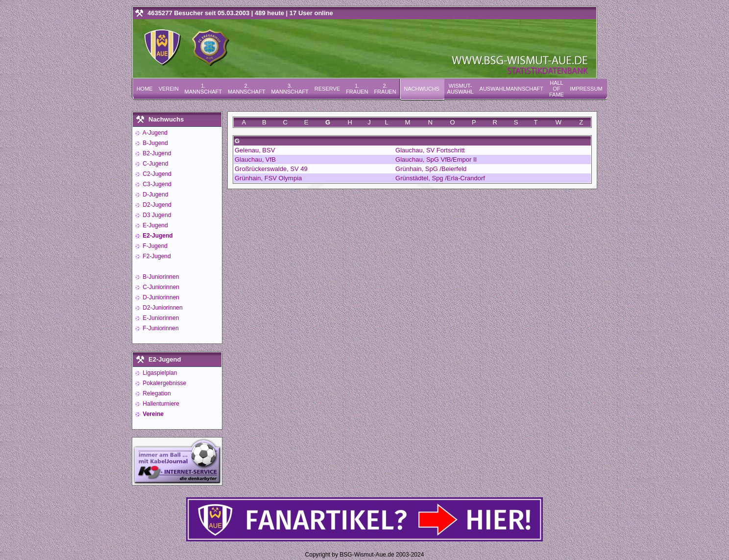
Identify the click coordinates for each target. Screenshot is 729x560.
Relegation (156, 393)
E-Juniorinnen (160, 318)
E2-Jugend (157, 236)
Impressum (586, 89)
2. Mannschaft (246, 89)
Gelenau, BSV (255, 150)
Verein (169, 89)
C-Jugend (155, 164)
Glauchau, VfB (255, 159)
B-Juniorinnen (160, 277)
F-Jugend (154, 246)
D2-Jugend (156, 205)
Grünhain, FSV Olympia (268, 178)
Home (145, 89)
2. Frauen (385, 89)
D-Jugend (155, 195)
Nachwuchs (422, 89)
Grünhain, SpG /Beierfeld (431, 169)
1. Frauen (357, 89)
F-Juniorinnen (160, 328)
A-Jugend (154, 133)
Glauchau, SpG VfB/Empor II (436, 159)
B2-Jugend (156, 153)
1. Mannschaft (203, 89)
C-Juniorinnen (160, 287)
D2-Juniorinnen (162, 308)
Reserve (327, 89)
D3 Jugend (156, 215)
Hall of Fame (557, 89)
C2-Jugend (156, 174)
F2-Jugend (156, 256)
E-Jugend (155, 225)
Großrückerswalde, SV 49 (271, 169)
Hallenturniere (160, 404)
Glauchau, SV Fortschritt (430, 150)
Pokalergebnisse (164, 383)
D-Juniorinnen (160, 297)
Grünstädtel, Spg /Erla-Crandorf (440, 178)
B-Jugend (155, 143)
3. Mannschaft (290, 89)
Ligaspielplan (159, 373)
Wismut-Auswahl (461, 89)
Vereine (152, 414)
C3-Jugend (156, 184)
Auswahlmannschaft (511, 89)
